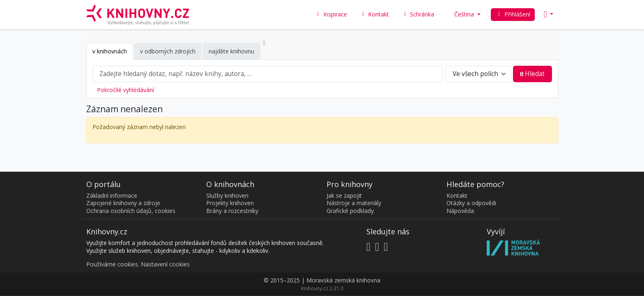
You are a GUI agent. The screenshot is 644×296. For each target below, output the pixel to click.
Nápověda (460, 210)
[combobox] (268, 74)
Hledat (532, 74)
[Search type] (479, 74)
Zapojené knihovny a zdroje (123, 203)
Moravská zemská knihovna (343, 280)
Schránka (418, 14)
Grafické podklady (350, 210)
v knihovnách (110, 51)
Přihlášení (513, 14)
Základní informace (112, 195)
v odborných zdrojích (168, 51)
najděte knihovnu (231, 51)
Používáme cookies (112, 264)
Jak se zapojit (344, 195)
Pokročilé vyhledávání (125, 90)
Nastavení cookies (165, 264)
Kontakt (457, 195)
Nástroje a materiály (354, 203)
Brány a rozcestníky (232, 210)
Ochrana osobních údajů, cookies (131, 210)
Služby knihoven (227, 195)
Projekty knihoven (230, 203)
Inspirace (331, 14)
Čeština (461, 14)
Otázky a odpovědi (471, 203)
